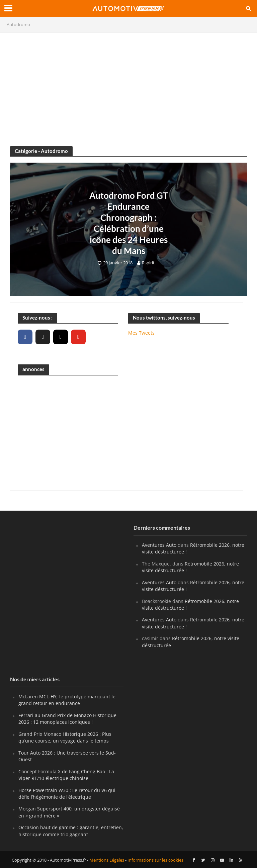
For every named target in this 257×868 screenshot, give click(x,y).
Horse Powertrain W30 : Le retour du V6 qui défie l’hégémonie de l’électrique (67, 794)
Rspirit (148, 263)
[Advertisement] (128, 86)
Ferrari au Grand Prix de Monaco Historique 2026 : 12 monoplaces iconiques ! (67, 719)
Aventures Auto (159, 545)
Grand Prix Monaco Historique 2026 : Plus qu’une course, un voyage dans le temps (65, 737)
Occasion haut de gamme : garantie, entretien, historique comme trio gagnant (71, 831)
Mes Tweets (141, 333)
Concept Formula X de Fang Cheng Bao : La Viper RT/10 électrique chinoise (66, 775)
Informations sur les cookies (155, 860)
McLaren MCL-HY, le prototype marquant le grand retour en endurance (67, 700)
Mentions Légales (107, 860)
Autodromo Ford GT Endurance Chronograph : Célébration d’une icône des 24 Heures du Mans (129, 223)
